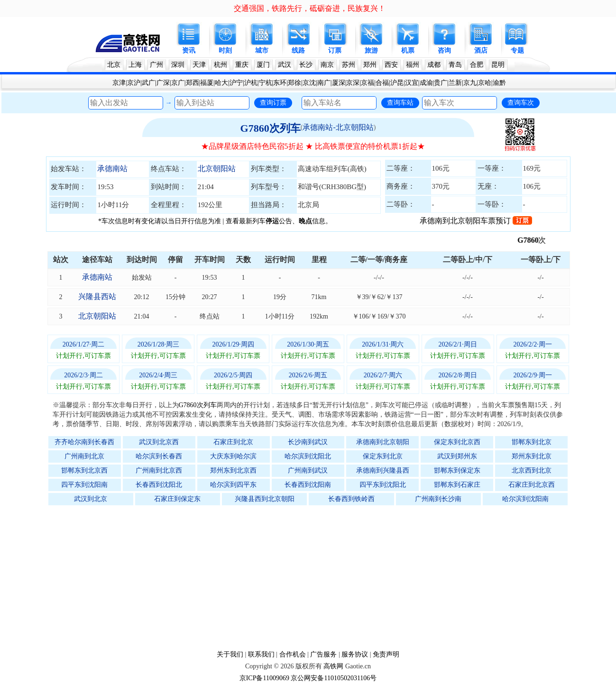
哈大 (221, 83)
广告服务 (323, 654)
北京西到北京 (532, 470)
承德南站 (112, 169)
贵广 (441, 83)
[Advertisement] (313, 577)
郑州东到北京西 (233, 470)
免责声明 (386, 654)
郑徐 (294, 83)
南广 (324, 83)
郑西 (193, 83)
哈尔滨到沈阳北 (308, 456)
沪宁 (236, 83)
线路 (298, 50)
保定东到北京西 (457, 442)
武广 (148, 83)
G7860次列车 (271, 128)
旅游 (371, 50)
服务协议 (355, 654)
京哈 (485, 83)
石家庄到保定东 (177, 499)
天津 (199, 65)
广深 (163, 83)
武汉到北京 (91, 499)
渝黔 (499, 83)
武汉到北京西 (159, 442)
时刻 (225, 50)
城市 (262, 50)
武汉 (285, 65)
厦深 (339, 83)
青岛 (455, 65)
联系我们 (261, 654)
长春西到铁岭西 (351, 499)
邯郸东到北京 (532, 442)
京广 (178, 83)
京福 (368, 83)
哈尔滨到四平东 (233, 485)
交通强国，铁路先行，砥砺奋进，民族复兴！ (310, 8)
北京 (114, 65)
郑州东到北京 (532, 456)
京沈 (309, 83)
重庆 (242, 65)
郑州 (370, 65)
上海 (135, 65)
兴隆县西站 (97, 296)
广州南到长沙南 (438, 499)
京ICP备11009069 (264, 678)
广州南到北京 (84, 456)
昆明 (498, 65)
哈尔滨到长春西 (159, 456)
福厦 (207, 83)
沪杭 (251, 83)
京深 (353, 83)
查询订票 (273, 102)
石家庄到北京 (233, 442)
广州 (156, 65)
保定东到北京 (383, 456)
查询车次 (521, 102)
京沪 (134, 83)
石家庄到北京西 (532, 485)
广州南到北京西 (159, 470)
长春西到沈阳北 (159, 485)
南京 (327, 65)
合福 (382, 83)
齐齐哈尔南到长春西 (84, 442)
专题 (517, 50)
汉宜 (412, 83)
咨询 (444, 50)
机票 (408, 50)
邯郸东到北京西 (84, 470)
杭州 (221, 65)
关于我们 (230, 654)
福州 (413, 65)
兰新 (455, 83)
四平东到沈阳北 (383, 485)
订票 (335, 50)
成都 (434, 65)
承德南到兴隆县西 (383, 470)
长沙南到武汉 (308, 442)
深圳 (178, 65)
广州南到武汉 (308, 470)
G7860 (533, 240)
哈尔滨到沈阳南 (525, 499)
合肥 (477, 65)
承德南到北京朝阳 (383, 442)
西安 (391, 65)
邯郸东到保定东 (457, 470)
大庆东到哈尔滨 (233, 456)
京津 (119, 83)
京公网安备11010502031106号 (334, 678)
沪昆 (397, 83)
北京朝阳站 (217, 169)
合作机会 (293, 654)
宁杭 (266, 83)
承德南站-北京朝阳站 (338, 127)
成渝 (426, 83)
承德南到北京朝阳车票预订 (476, 221)
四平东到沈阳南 (84, 485)
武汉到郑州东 (457, 456)
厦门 (263, 65)
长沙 (306, 65)
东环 (280, 83)
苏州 (349, 65)
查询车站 (400, 102)
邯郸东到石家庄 (457, 485)
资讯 (189, 50)
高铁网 (333, 666)
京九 (470, 83)
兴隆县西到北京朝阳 (265, 499)
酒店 (481, 50)
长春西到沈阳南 (308, 485)
